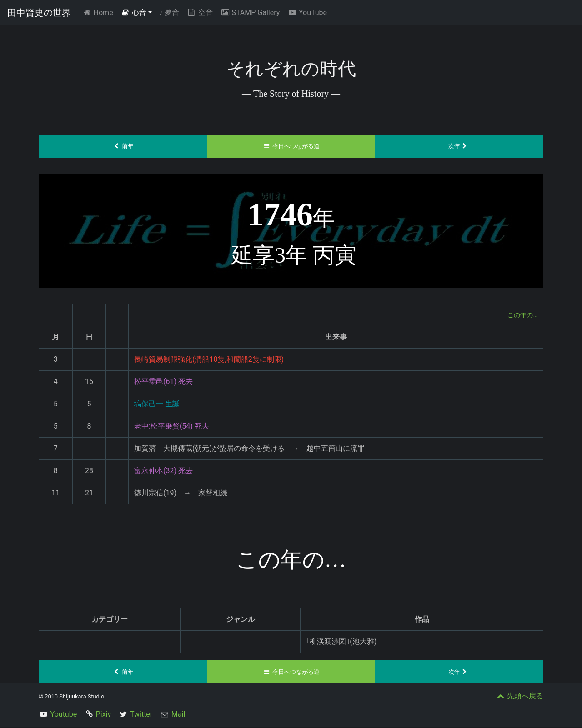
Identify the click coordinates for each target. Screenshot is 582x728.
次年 (459, 146)
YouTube (307, 12)
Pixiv (104, 715)
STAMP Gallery (250, 12)
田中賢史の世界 (39, 13)
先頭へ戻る (519, 697)
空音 (200, 12)
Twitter (141, 715)
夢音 (169, 12)
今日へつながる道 (291, 146)
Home (99, 12)
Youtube (64, 715)
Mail (178, 715)
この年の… (520, 315)
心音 (134, 12)
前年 (123, 146)
